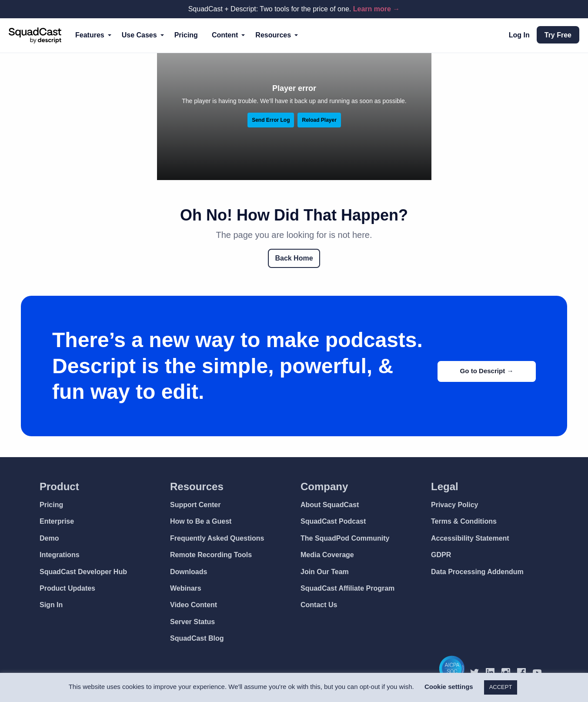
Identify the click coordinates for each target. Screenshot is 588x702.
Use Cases (139, 35)
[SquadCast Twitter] (478, 672)
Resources (273, 35)
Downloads (189, 572)
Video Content (194, 605)
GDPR (441, 555)
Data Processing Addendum (477, 572)
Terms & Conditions (464, 521)
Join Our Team (325, 572)
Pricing (186, 35)
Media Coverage (327, 555)
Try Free (558, 35)
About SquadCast (330, 505)
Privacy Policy (455, 505)
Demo (49, 538)
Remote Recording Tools (211, 555)
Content (225, 35)
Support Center (195, 505)
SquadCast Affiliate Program (347, 588)
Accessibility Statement (470, 538)
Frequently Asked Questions (217, 538)
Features (90, 35)
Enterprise (57, 521)
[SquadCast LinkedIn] (494, 672)
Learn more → (377, 9)
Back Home (294, 258)
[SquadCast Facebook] (525, 672)
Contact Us (319, 605)
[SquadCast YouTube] (541, 672)
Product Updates (67, 588)
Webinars (186, 588)
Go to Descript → (484, 370)
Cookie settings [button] (449, 687)
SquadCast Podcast (333, 521)
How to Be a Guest (201, 521)
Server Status (192, 622)
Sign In (51, 605)
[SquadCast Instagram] (509, 672)
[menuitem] (92, 35)
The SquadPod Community (345, 538)
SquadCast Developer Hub (83, 572)
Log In (519, 35)
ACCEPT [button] (501, 687)
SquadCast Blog (197, 638)
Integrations (60, 555)
